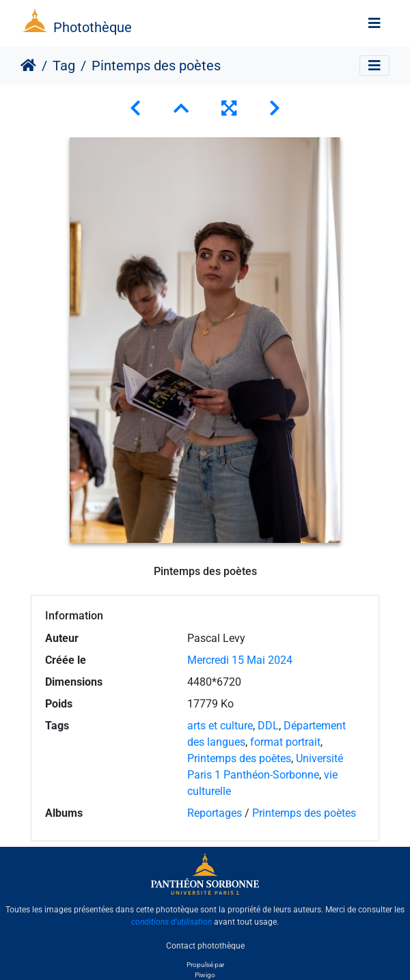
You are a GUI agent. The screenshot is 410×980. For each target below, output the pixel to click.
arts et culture (220, 726)
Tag (64, 66)
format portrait (285, 742)
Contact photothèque (205, 945)
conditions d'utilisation (172, 922)
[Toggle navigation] (374, 23)
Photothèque (93, 27)
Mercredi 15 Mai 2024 (240, 660)
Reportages (215, 813)
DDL (268, 726)
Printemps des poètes (239, 758)
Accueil (28, 66)
